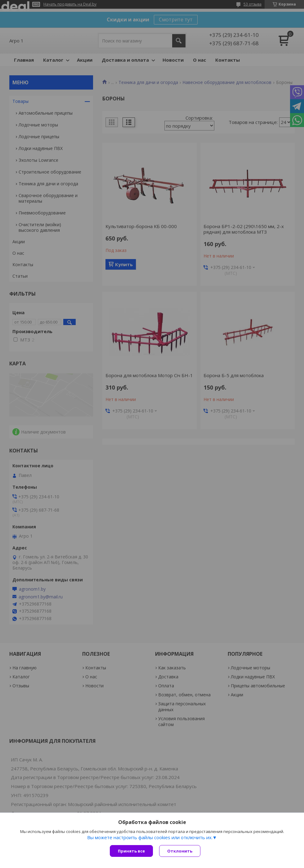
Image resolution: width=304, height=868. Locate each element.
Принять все (131, 851)
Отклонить (180, 851)
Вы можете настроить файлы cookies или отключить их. (150, 837)
